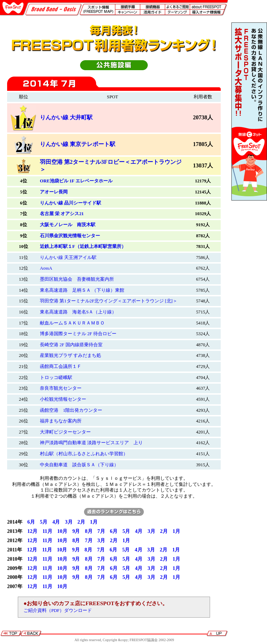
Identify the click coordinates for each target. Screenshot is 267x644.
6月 (31, 522)
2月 (81, 522)
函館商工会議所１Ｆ (61, 367)
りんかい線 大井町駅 (66, 117)
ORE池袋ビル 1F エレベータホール (76, 181)
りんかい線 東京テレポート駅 (78, 144)
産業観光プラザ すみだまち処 (70, 355)
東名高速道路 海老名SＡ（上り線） (78, 312)
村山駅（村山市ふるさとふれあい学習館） (84, 454)
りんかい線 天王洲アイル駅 (68, 258)
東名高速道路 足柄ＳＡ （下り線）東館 (82, 290)
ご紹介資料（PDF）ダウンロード (58, 611)
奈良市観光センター (61, 388)
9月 (76, 531)
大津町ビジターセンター (65, 432)
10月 (62, 531)
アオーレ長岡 (54, 192)
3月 (69, 522)
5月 (44, 522)
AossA (46, 268)
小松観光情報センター (63, 399)
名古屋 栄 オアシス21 (62, 214)
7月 (101, 531)
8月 (88, 531)
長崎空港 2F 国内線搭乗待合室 (71, 345)
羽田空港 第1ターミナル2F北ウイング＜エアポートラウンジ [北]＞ (109, 301)
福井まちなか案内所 (61, 421)
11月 (47, 531)
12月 (32, 531)
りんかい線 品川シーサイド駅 (70, 203)
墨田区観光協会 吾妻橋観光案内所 (77, 279)
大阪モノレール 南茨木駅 (68, 225)
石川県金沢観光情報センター (70, 236)
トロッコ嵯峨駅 (56, 378)
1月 (94, 522)
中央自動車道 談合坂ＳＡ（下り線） (79, 465)
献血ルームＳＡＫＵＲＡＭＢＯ (72, 323)
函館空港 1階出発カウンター (71, 410)
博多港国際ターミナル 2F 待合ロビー (78, 334)
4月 (56, 522)
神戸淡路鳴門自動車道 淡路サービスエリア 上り (91, 443)
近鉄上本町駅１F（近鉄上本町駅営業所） (83, 246)
